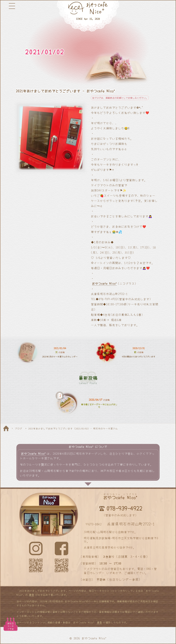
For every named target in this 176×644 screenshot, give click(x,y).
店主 (32, 595)
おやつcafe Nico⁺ (104, 283)
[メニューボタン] (12, 6)
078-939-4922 (124, 508)
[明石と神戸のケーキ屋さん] (88, 16)
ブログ (19, 428)
